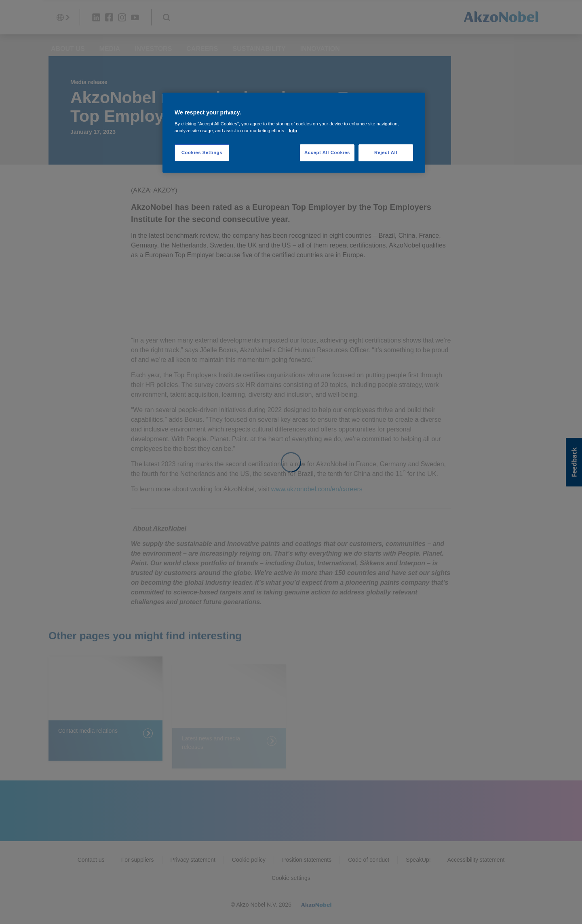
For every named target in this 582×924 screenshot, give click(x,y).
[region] (294, 133)
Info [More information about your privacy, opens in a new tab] (293, 131)
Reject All (386, 152)
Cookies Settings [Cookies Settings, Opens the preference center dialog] (202, 152)
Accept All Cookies (327, 152)
